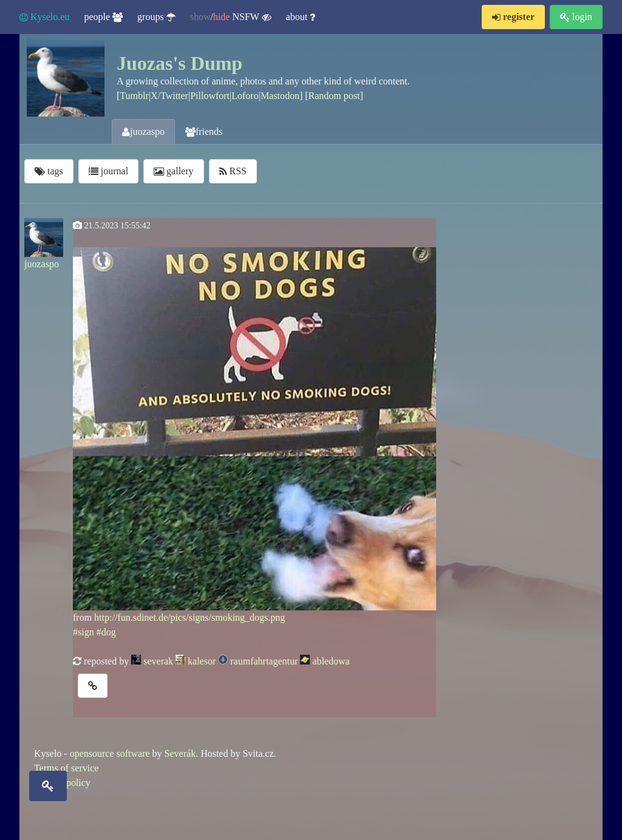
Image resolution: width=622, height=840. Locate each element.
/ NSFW (231, 17)
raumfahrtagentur (264, 661)
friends (204, 131)
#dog (106, 632)
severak (158, 661)
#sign (84, 632)
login (576, 17)
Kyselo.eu (44, 17)
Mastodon (280, 96)
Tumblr (134, 96)
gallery (173, 171)
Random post (334, 96)
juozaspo (143, 131)
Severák (180, 753)
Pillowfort (210, 96)
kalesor (202, 661)
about (301, 17)
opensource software (110, 753)
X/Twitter (169, 96)
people (103, 17)
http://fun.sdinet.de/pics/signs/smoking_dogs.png (190, 617)
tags (49, 171)
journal (108, 171)
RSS (233, 171)
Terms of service (66, 768)
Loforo (245, 96)
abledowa (331, 661)
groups (156, 17)
